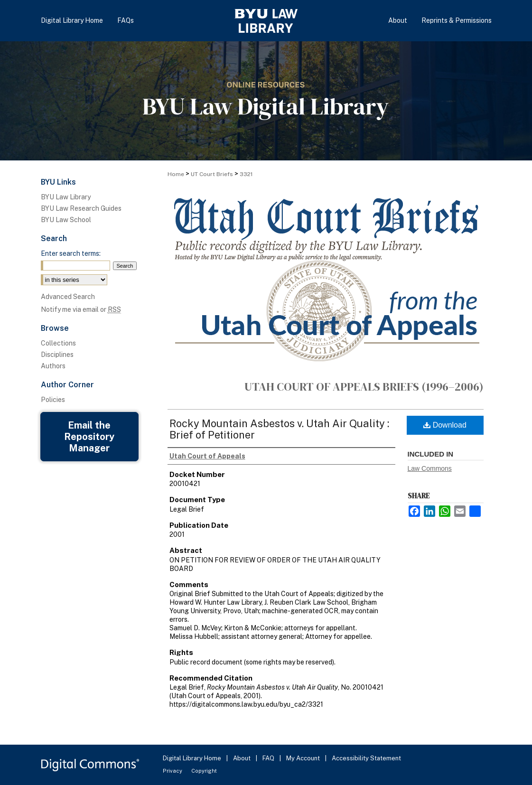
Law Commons (430, 468)
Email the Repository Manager (89, 437)
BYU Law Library (66, 197)
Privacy (173, 771)
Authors (53, 366)
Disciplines (57, 355)
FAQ (269, 758)
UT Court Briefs (212, 174)
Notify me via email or (81, 309)
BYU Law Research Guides (81, 208)
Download (445, 425)
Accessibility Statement (366, 758)
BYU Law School (66, 220)
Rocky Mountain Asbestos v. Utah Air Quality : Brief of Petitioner (279, 429)
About (243, 758)
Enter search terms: (71, 253)
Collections (58, 343)
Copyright (204, 771)
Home (176, 174)
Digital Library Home (193, 758)
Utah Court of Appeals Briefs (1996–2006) (364, 387)
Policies (53, 400)
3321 (246, 174)
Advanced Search (68, 297)
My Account (304, 758)
